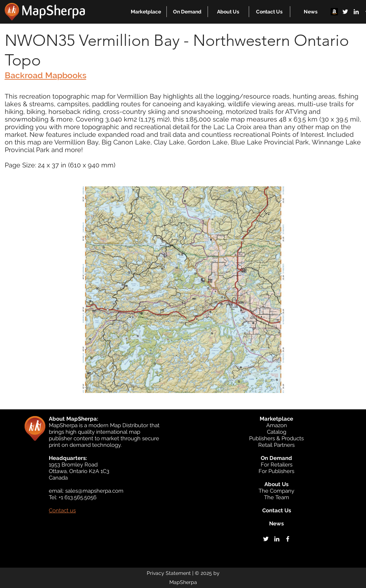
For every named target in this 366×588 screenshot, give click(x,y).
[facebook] (288, 539)
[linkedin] (356, 12)
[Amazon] (334, 12)
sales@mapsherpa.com (94, 491)
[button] (146, 12)
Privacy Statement (169, 573)
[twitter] (345, 12)
